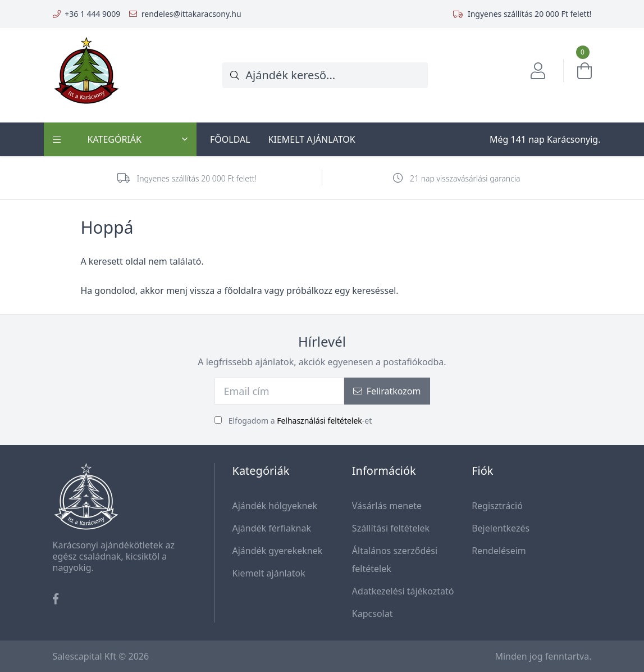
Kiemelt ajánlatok (312, 139)
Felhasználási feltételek (319, 421)
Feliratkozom (387, 391)
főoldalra (243, 290)
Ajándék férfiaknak (272, 528)
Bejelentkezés (501, 528)
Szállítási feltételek (391, 528)
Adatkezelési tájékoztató (403, 591)
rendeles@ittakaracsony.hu (191, 14)
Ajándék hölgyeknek (275, 506)
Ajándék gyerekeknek (278, 551)
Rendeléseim (499, 551)
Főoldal (230, 139)
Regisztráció (497, 506)
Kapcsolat (373, 614)
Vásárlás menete (387, 506)
